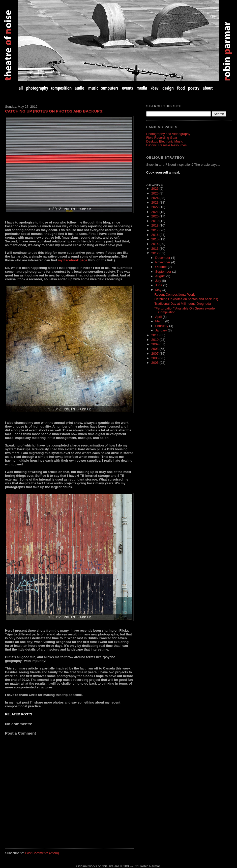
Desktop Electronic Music (165, 141)
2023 (155, 202)
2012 (155, 253)
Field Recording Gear (162, 138)
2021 (155, 212)
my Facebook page (72, 260)
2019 (155, 221)
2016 (155, 235)
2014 (155, 244)
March (160, 321)
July (159, 281)
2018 (155, 225)
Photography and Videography (168, 134)
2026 (155, 189)
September (164, 272)
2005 (155, 363)
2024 (155, 198)
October (162, 267)
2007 (155, 354)
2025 (155, 193)
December (163, 258)
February (162, 326)
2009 (155, 344)
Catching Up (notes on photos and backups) (54, 111)
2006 (155, 358)
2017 (155, 230)
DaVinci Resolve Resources (166, 145)
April (159, 317)
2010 (155, 340)
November (163, 262)
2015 (155, 239)
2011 (155, 335)
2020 (155, 216)
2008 (155, 349)
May (159, 290)
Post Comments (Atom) (42, 853)
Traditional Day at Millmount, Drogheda (183, 304)
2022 (155, 207)
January (162, 330)
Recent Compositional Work (174, 295)
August (161, 276)
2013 (155, 249)
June (159, 285)
